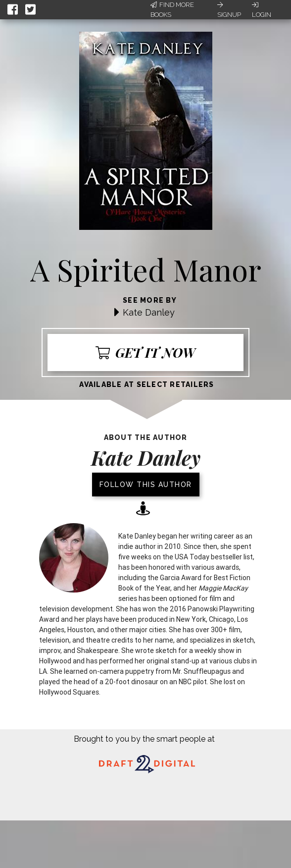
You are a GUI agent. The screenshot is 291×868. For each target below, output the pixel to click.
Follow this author (146, 485)
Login (262, 10)
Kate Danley (149, 312)
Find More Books (172, 10)
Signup (229, 10)
